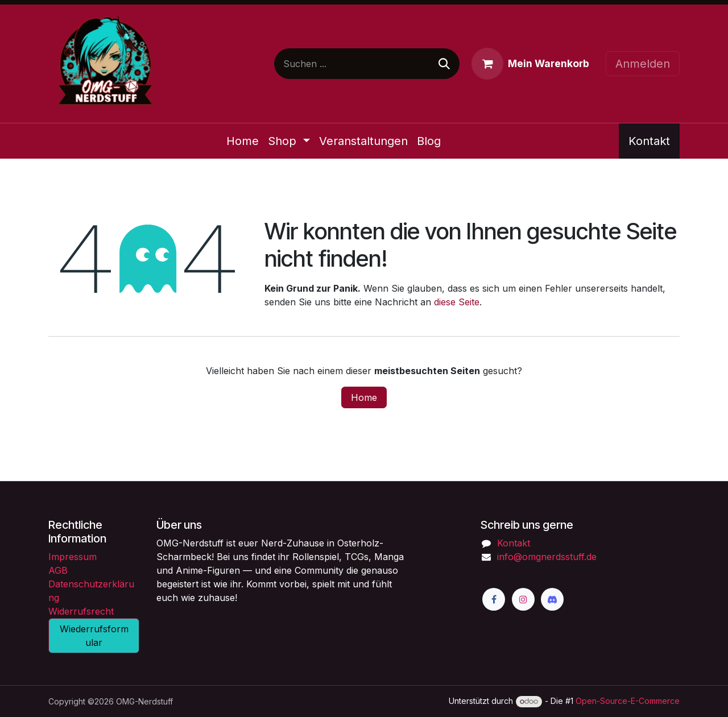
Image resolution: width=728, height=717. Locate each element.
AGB (58, 570)
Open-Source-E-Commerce (628, 701)
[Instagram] (523, 599)
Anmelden (643, 64)
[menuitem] (243, 141)
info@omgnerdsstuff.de (547, 557)
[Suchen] (444, 64)
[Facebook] (494, 599)
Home (364, 397)
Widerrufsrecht (81, 611)
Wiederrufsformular (94, 636)
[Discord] (552, 599)
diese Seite (457, 302)
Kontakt (649, 141)
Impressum (73, 557)
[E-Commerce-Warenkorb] (530, 64)
